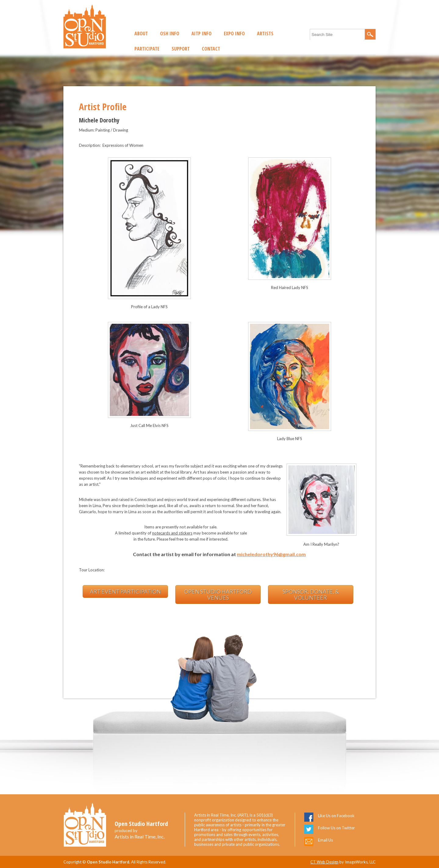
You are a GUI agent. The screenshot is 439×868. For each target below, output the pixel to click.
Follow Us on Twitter (336, 828)
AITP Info (202, 34)
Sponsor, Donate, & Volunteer (311, 595)
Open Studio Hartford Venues (218, 595)
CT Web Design (324, 862)
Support (181, 49)
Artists (265, 34)
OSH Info (170, 34)
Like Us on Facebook (336, 816)
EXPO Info (234, 34)
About (141, 34)
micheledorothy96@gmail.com (271, 554)
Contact (211, 49)
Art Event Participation (125, 591)
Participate (147, 49)
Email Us (325, 840)
